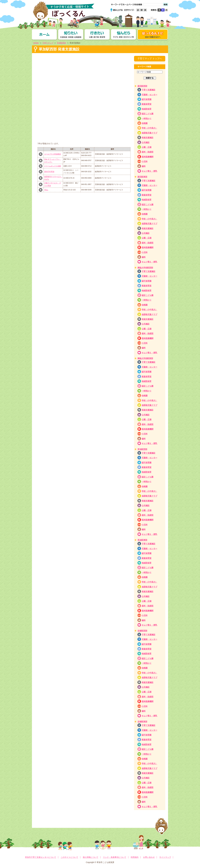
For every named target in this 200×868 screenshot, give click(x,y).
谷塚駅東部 (142, 722)
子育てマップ (48, 43)
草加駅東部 (142, 540)
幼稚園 (145, 123)
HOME (36, 43)
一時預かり (147, 119)
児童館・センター (149, 95)
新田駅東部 (142, 177)
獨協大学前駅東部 (145, 358)
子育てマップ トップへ (150, 59)
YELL (46, 190)
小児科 (145, 161)
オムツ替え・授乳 (149, 171)
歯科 (144, 166)
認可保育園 (147, 99)
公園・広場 (147, 147)
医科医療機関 (147, 157)
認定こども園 (147, 114)
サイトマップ (165, 857)
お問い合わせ (149, 857)
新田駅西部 (142, 86)
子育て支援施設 (148, 90)
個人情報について (91, 857)
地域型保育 (147, 109)
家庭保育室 (147, 104)
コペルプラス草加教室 (52, 154)
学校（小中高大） (149, 128)
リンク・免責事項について (115, 857)
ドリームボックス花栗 (52, 166)
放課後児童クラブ (149, 133)
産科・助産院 (147, 152)
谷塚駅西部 (142, 631)
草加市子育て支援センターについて (41, 857)
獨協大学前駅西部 (145, 268)
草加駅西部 (61, 43)
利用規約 (135, 857)
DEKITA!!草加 (49, 172)
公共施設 (146, 142)
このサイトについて (69, 857)
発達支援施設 (147, 138)
